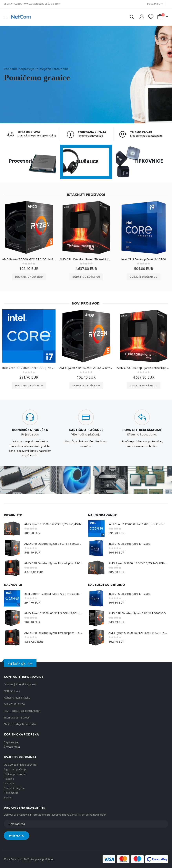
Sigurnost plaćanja (15, 769)
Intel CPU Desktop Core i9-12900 (143, 259)
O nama (9, 684)
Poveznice (153, 4)
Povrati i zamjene (14, 788)
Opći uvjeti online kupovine (20, 765)
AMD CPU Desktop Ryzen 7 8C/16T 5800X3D (53, 544)
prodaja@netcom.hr (24, 724)
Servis (8, 797)
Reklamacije (11, 793)
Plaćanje (9, 779)
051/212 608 (23, 718)
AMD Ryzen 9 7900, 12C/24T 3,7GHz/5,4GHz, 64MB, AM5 (54, 524)
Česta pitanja (12, 747)
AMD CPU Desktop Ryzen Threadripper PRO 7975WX (86, 259)
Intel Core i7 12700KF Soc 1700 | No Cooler (29, 368)
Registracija (11, 742)
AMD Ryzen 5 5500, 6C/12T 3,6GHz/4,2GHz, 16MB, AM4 (29, 259)
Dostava (9, 783)
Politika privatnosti (15, 774)
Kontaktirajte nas (26, 684)
